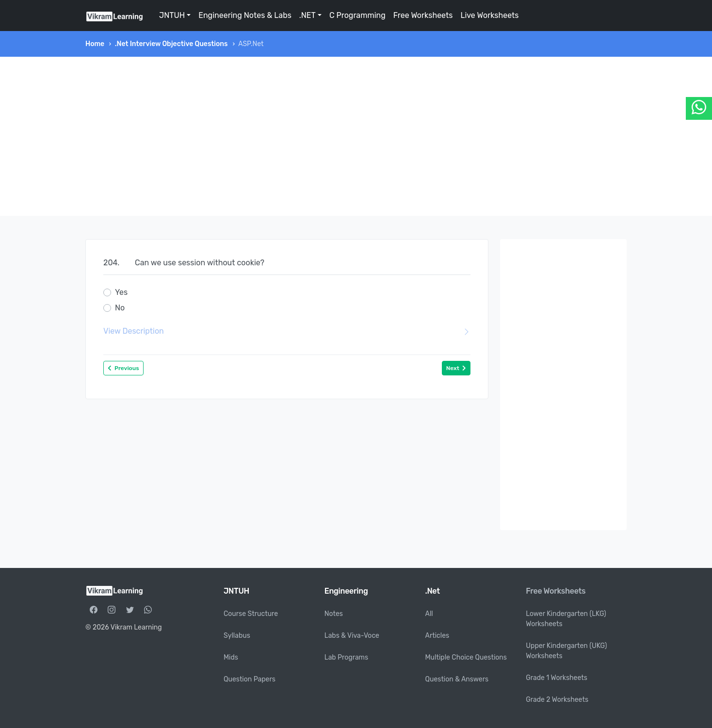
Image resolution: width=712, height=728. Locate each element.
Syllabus (237, 636)
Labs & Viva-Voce (352, 636)
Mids (231, 657)
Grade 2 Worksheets (557, 700)
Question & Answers (457, 679)
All (429, 614)
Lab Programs (346, 657)
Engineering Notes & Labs (245, 15)
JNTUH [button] (172, 15)
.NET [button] (307, 15)
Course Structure (251, 614)
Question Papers (250, 679)
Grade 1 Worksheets (557, 678)
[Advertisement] (356, 136)
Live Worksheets (489, 15)
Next (456, 368)
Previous (123, 368)
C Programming (357, 15)
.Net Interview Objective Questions (171, 44)
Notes (334, 614)
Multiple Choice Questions (466, 657)
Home (95, 44)
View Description (287, 331)
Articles (437, 636)
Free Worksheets (423, 15)
